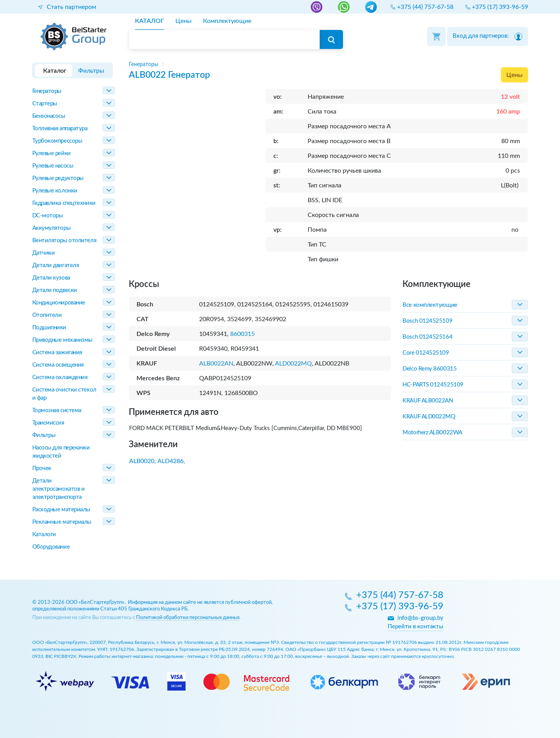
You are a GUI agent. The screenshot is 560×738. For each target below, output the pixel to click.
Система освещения (58, 365)
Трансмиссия (48, 423)
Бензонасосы (49, 116)
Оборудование (51, 547)
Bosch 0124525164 (427, 337)
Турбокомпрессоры (57, 141)
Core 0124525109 (426, 353)
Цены (514, 75)
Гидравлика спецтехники (64, 203)
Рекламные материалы (62, 522)
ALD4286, (171, 461)
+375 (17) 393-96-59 (400, 607)
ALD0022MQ (293, 364)
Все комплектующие (430, 305)
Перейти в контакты (416, 627)
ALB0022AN (216, 364)
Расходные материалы (61, 510)
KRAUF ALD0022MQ (429, 417)
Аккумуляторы (52, 228)
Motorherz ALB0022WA (432, 433)
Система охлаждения (60, 377)
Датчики (44, 253)
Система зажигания (57, 352)
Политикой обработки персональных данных (188, 618)
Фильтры (44, 435)
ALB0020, (143, 461)
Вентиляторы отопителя (64, 240)
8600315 (242, 334)
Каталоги (44, 534)
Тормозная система (57, 410)
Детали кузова (51, 278)
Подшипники (49, 328)
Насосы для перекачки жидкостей (61, 452)
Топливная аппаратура (60, 129)
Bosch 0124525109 (427, 321)
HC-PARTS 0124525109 (433, 385)
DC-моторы (48, 216)
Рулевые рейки (52, 153)
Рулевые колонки (55, 191)
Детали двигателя (56, 265)
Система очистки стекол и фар (64, 394)
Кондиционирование (59, 303)
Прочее (42, 468)
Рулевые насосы (53, 166)
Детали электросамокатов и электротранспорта (59, 489)
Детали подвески (55, 290)
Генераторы (47, 91)
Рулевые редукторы (58, 178)
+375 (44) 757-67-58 (400, 596)
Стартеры (45, 104)
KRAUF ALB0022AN (428, 401)
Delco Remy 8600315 (430, 369)
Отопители (47, 315)
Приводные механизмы (62, 340)
